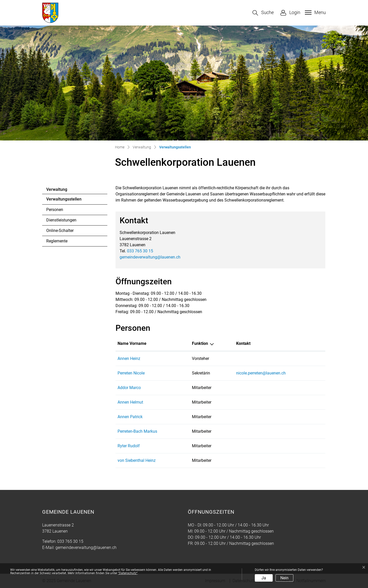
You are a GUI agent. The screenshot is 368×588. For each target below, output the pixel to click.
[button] (263, 13)
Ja (264, 578)
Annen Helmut (130, 402)
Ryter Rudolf (129, 446)
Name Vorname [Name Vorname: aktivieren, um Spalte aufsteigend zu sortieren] (132, 343)
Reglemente (57, 241)
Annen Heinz (129, 358)
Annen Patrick (130, 417)
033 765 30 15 (140, 251)
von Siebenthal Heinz (137, 460)
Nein (284, 578)
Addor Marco (129, 388)
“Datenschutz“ (128, 573)
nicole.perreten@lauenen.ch (261, 373)
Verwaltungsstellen (64, 201)
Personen (55, 210)
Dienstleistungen (61, 220)
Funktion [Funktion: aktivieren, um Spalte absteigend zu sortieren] (200, 343)
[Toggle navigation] (315, 13)
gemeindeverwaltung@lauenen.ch (150, 257)
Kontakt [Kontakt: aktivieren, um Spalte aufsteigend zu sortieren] (243, 343)
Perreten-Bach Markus (137, 431)
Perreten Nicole (131, 373)
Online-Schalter (60, 231)
